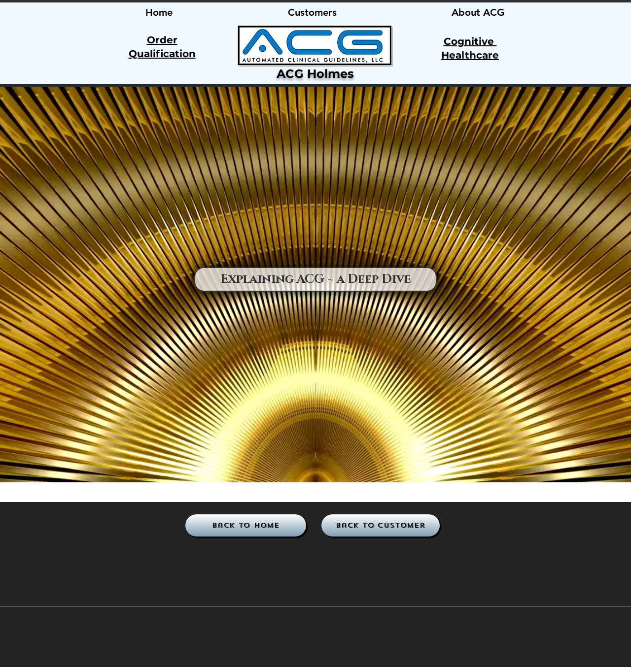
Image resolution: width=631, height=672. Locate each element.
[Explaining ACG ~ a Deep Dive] (315, 279)
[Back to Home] (246, 525)
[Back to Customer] (381, 525)
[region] (315, 46)
